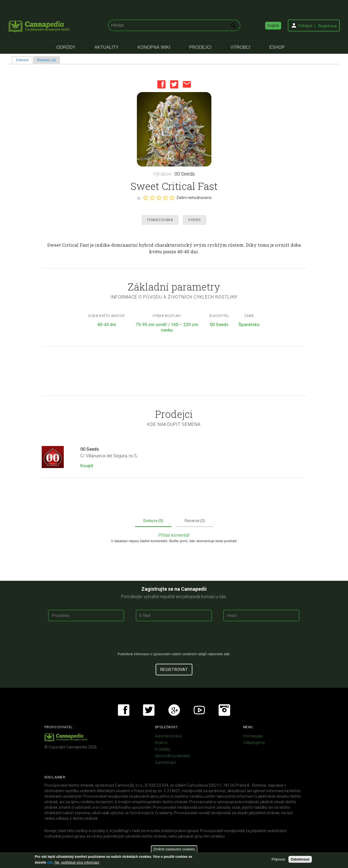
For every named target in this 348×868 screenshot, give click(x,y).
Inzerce (161, 743)
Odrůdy (66, 47)
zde (50, 862)
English (273, 25)
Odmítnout (300, 859)
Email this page (187, 84)
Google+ (174, 710)
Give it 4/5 (165, 198)
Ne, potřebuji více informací (77, 862)
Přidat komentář (174, 535)
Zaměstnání (165, 762)
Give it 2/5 (152, 198)
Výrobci (240, 47)
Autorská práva (168, 736)
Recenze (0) (195, 521)
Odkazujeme (254, 743)
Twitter (174, 84)
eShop (277, 47)
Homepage (253, 736)
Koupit (87, 466)
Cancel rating (139, 198)
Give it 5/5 (172, 198)
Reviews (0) (46, 60)
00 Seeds (185, 174)
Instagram (224, 710)
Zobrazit (24, 60)
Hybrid (195, 220)
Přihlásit (305, 26)
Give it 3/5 (159, 198)
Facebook (161, 84)
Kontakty (163, 749)
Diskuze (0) (153, 521)
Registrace (328, 26)
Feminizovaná (160, 220)
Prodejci (200, 47)
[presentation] (174, 639)
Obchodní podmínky (172, 756)
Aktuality (106, 47)
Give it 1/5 (145, 198)
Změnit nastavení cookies (174, 849)
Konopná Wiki (154, 47)
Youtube (199, 710)
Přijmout (278, 859)
